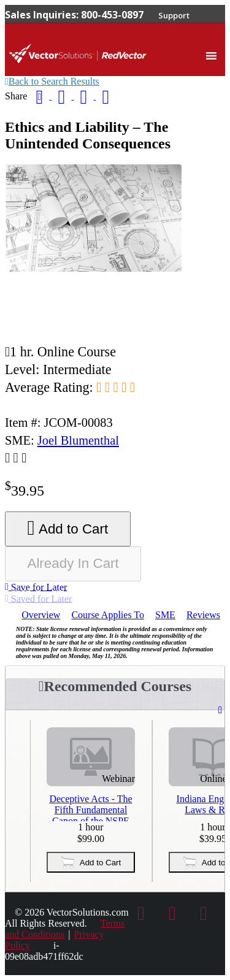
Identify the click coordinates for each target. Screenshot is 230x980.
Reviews (203, 615)
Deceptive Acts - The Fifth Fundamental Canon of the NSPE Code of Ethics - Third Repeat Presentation (91, 807)
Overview (41, 615)
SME (165, 615)
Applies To (108, 615)
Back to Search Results (52, 81)
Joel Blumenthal (78, 440)
